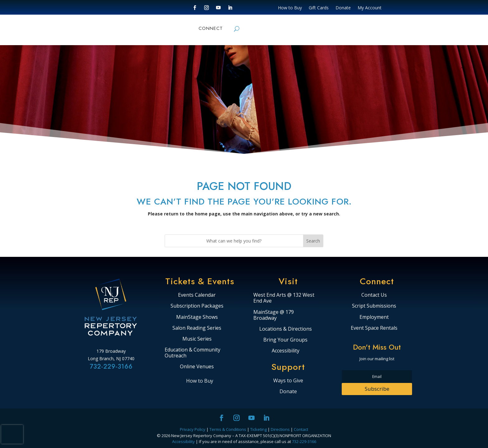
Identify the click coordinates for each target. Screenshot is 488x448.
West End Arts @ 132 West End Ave (284, 298)
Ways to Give (288, 380)
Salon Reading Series (197, 328)
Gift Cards (319, 8)
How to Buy (290, 8)
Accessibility (286, 351)
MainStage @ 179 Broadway (274, 315)
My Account (370, 8)
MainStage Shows (197, 317)
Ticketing (258, 429)
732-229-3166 (111, 367)
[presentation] (12, 434)
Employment (374, 317)
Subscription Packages (197, 306)
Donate (343, 8)
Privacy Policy (193, 429)
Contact (301, 429)
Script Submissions (374, 306)
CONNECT (211, 29)
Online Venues (197, 367)
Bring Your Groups (285, 340)
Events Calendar (197, 295)
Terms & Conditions (228, 429)
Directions (280, 429)
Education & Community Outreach (192, 353)
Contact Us (374, 295)
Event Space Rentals (374, 328)
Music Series (197, 339)
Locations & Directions (286, 329)
